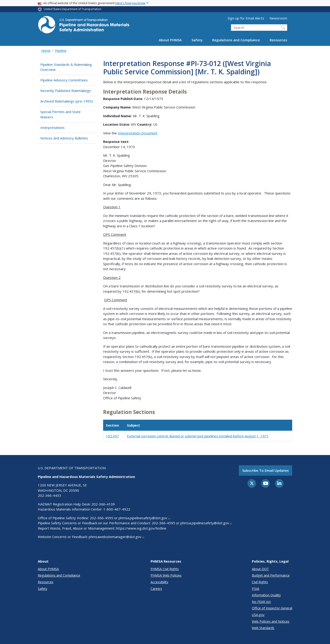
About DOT (260, 569)
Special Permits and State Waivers (60, 114)
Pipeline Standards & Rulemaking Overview (66, 67)
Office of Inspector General (272, 608)
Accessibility (159, 582)
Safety (197, 40)
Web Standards (263, 628)
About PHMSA (170, 40)
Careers (156, 589)
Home (46, 51)
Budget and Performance (271, 575)
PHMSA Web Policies (166, 575)
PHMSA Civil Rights (165, 569)
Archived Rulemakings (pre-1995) (67, 101)
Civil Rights (260, 582)
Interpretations (52, 128)
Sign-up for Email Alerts (246, 18)
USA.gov (258, 615)
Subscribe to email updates (265, 470)
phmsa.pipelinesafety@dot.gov (144, 518)
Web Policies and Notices (271, 621)
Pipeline (61, 51)
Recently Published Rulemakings (66, 91)
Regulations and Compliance (236, 40)
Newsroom (278, 18)
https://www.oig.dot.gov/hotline (141, 528)
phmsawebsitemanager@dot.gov (117, 537)
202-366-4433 (49, 495)
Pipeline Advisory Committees (64, 80)
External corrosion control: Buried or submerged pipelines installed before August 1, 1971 (198, 436)
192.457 (112, 436)
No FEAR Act (261, 602)
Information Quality (266, 595)
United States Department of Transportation (73, 9)
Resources (278, 40)
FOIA (256, 589)
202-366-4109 (103, 504)
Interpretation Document (138, 133)
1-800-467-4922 (117, 509)
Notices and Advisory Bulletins (64, 138)
